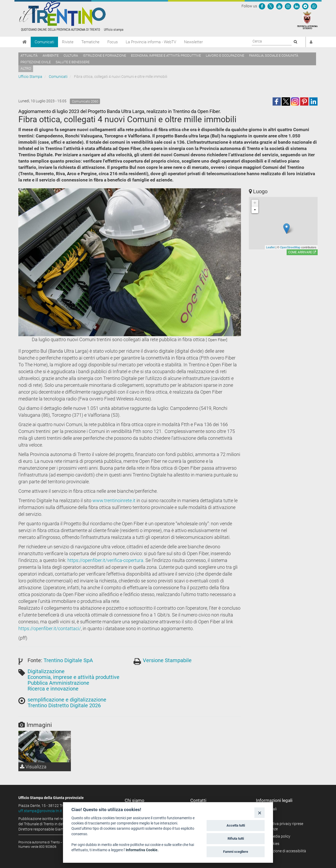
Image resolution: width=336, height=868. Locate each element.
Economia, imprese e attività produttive (166, 55)
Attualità (29, 55)
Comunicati (44, 42)
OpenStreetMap (290, 247)
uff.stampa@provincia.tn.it (40, 811)
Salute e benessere (73, 62)
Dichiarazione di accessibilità (283, 851)
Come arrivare (302, 252)
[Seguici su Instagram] (288, 6)
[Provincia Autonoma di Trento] (307, 20)
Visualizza (33, 767)
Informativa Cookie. (142, 850)
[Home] (25, 42)
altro (26, 68)
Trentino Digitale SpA (68, 660)
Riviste (68, 42)
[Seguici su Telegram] (305, 6)
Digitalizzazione (46, 671)
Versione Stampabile (167, 660)
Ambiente (51, 55)
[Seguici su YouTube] (279, 6)
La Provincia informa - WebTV (151, 42)
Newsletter (193, 42)
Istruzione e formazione (104, 55)
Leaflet (271, 247)
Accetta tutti (236, 825)
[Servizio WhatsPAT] (314, 6)
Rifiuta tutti (236, 838)
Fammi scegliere (236, 852)
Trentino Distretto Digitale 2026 (64, 705)
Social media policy (275, 836)
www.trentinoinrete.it (114, 500)
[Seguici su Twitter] (271, 6)
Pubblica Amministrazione (58, 683)
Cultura (71, 55)
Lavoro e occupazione (225, 55)
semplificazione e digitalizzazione (67, 700)
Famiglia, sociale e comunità (274, 55)
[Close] (259, 813)
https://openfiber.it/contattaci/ (50, 628)
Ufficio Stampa (30, 77)
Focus (113, 42)
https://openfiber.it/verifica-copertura (105, 560)
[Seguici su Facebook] (262, 6)
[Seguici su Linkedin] (297, 6)
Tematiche (90, 42)
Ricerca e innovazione (53, 689)
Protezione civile (36, 62)
